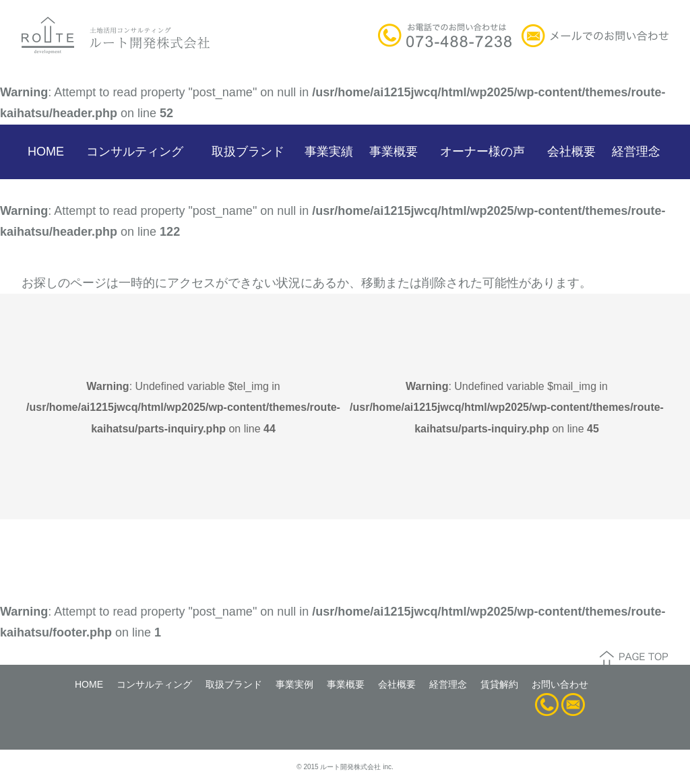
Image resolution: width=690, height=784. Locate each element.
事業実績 (329, 152)
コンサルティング (135, 152)
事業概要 (394, 152)
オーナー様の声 (482, 152)
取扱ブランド (248, 152)
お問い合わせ (560, 684)
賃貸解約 (499, 684)
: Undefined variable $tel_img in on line (183, 407)
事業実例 (294, 684)
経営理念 (636, 152)
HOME (46, 152)
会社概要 (571, 152)
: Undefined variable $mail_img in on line (507, 407)
